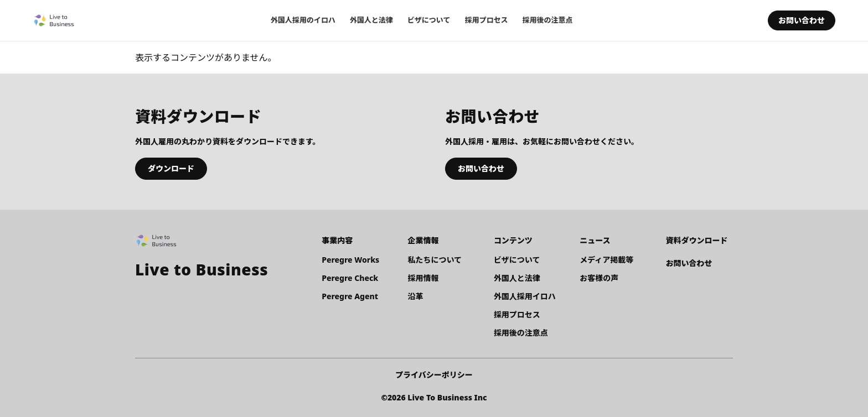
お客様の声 (599, 278)
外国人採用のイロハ (303, 20)
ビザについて (429, 20)
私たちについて (435, 260)
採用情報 (423, 278)
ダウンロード (171, 168)
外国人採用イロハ (525, 296)
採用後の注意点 (547, 20)
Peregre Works (350, 260)
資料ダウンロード (697, 240)
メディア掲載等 (606, 260)
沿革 (416, 296)
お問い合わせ (802, 20)
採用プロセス (486, 20)
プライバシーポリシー (434, 375)
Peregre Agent (350, 296)
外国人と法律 (371, 20)
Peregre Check (350, 278)
